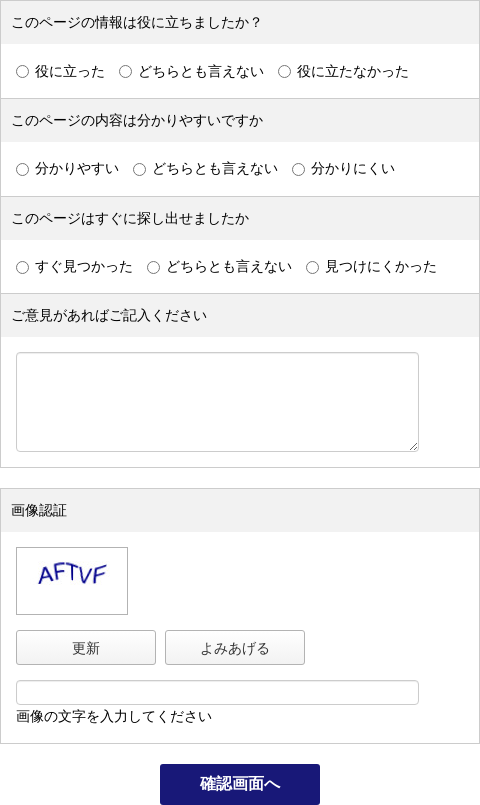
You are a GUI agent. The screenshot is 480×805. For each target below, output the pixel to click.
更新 (86, 648)
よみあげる (235, 648)
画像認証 (39, 510)
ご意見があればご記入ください (109, 315)
